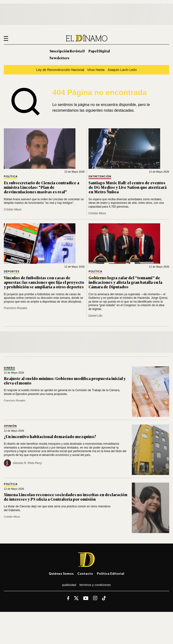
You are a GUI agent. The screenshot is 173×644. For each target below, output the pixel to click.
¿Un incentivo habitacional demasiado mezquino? (50, 436)
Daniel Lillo (96, 316)
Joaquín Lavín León (122, 70)
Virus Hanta (96, 70)
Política (11, 177)
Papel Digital (99, 51)
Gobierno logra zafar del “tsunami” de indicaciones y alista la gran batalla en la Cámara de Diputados (125, 282)
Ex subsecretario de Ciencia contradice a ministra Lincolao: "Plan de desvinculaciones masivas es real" (42, 187)
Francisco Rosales (16, 308)
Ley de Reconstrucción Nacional (60, 70)
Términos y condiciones (95, 585)
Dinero (9, 368)
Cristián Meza (12, 210)
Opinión (10, 426)
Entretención (100, 177)
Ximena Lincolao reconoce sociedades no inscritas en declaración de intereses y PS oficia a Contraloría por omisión (66, 497)
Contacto (85, 573)
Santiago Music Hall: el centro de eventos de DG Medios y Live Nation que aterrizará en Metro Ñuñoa (128, 187)
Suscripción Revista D (67, 51)
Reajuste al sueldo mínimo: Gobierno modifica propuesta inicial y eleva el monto (65, 381)
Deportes (12, 272)
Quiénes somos (61, 573)
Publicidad (69, 585)
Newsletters (59, 58)
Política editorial (111, 573)
